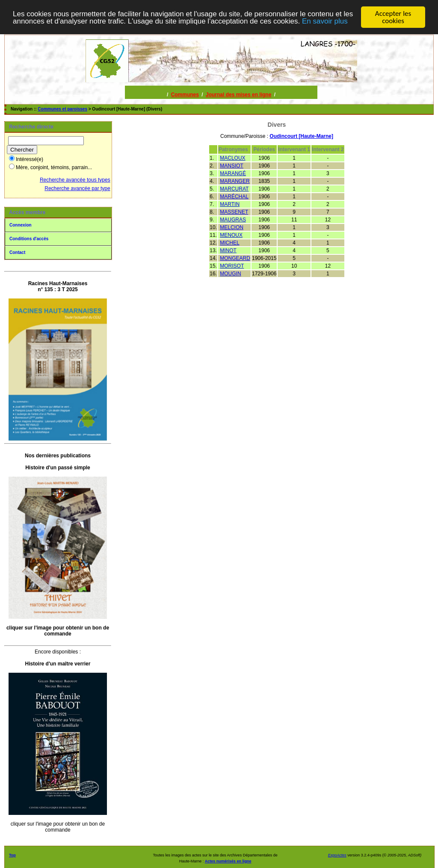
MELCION (232, 227)
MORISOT (232, 266)
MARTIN (230, 204)
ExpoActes (337, 855)
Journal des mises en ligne (238, 95)
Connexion (21, 225)
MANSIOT (232, 166)
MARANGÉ (233, 173)
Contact (17, 252)
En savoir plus (325, 21)
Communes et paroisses (62, 109)
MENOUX (231, 235)
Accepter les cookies (393, 17)
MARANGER (235, 181)
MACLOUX (232, 158)
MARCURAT (234, 189)
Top (12, 855)
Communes (185, 95)
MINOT (228, 251)
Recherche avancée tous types (75, 180)
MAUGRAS (233, 220)
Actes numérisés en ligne (228, 861)
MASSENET (234, 212)
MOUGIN (230, 274)
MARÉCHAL (234, 197)
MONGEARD (235, 258)
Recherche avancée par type (77, 188)
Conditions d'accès (29, 239)
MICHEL (229, 243)
